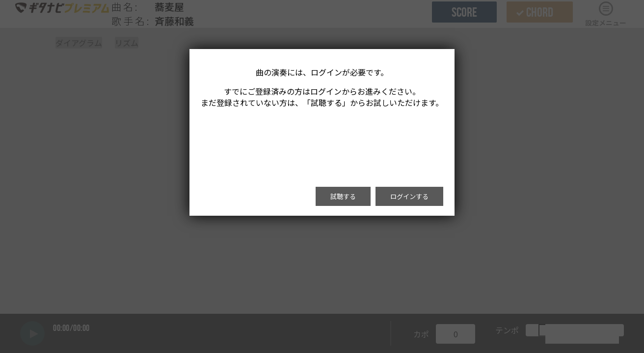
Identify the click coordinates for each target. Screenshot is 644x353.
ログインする (409, 196)
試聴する (343, 196)
